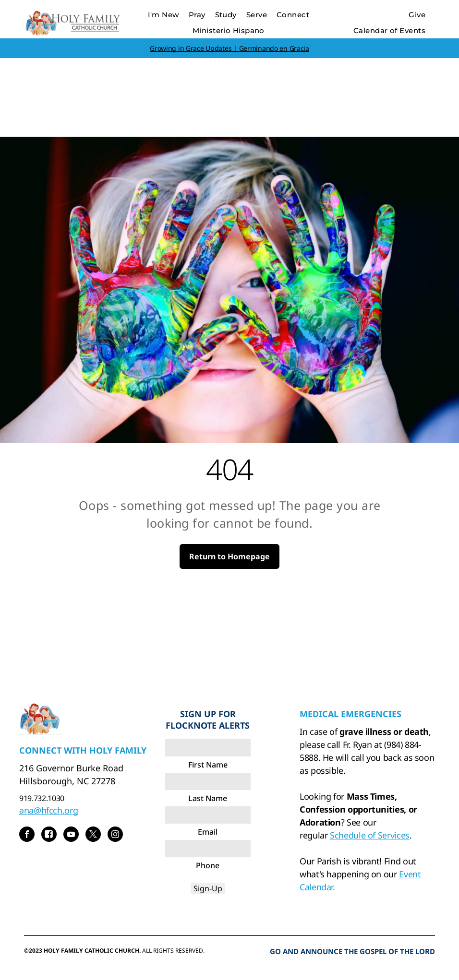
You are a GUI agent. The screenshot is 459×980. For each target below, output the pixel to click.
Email (208, 832)
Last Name (208, 798)
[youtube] (71, 835)
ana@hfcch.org (48, 810)
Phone (208, 865)
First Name (208, 765)
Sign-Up (208, 888)
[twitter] (93, 835)
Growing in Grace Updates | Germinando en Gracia (229, 48)
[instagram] (115, 835)
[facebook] (27, 835)
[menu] (438, 33)
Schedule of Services (370, 835)
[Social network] (49, 835)
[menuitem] (163, 15)
